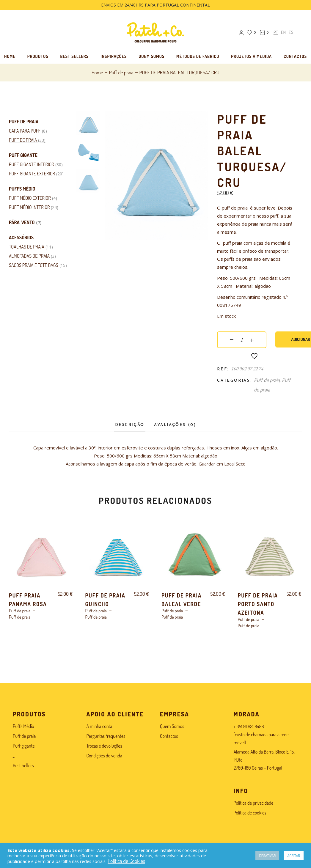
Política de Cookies (126, 861)
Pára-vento (22, 222)
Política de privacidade (254, 803)
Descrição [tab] (130, 425)
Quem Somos (172, 726)
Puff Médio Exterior (30, 198)
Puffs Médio (22, 189)
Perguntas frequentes (106, 736)
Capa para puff (25, 131)
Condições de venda (104, 756)
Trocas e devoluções (104, 746)
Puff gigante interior (32, 164)
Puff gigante (23, 155)
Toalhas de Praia (27, 247)
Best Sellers (23, 765)
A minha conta (99, 726)
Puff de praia (24, 122)
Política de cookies (250, 813)
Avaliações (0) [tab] (175, 425)
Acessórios (21, 238)
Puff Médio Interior (29, 207)
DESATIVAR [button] (267, 856)
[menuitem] (276, 32)
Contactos (169, 736)
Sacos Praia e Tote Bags (34, 265)
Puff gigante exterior (32, 174)
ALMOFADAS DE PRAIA (29, 256)
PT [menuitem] (276, 33)
